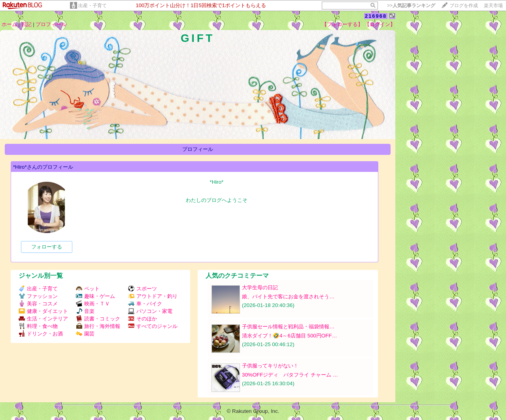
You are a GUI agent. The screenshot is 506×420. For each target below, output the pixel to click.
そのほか (143, 319)
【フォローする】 (342, 24)
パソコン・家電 (150, 311)
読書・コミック (98, 319)
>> (411, 6)
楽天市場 (493, 6)
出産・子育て (93, 6)
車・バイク (145, 304)
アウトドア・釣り (153, 296)
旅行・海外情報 (98, 326)
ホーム (9, 24)
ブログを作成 (464, 6)
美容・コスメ (38, 304)
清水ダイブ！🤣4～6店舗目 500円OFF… (290, 336)
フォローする (47, 247)
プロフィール (51, 24)
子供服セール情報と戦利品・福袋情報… (288, 327)
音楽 (85, 311)
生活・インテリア (43, 319)
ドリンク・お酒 (41, 334)
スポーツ (143, 289)
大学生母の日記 (260, 287)
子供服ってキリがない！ (270, 366)
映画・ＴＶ (93, 304)
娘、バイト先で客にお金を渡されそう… (288, 297)
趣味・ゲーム (95, 296)
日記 (26, 24)
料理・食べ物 (38, 326)
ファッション (38, 296)
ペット (88, 289)
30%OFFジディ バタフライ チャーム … (290, 375)
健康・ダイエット (43, 311)
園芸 (85, 334)
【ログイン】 (380, 24)
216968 (376, 16)
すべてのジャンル (153, 326)
